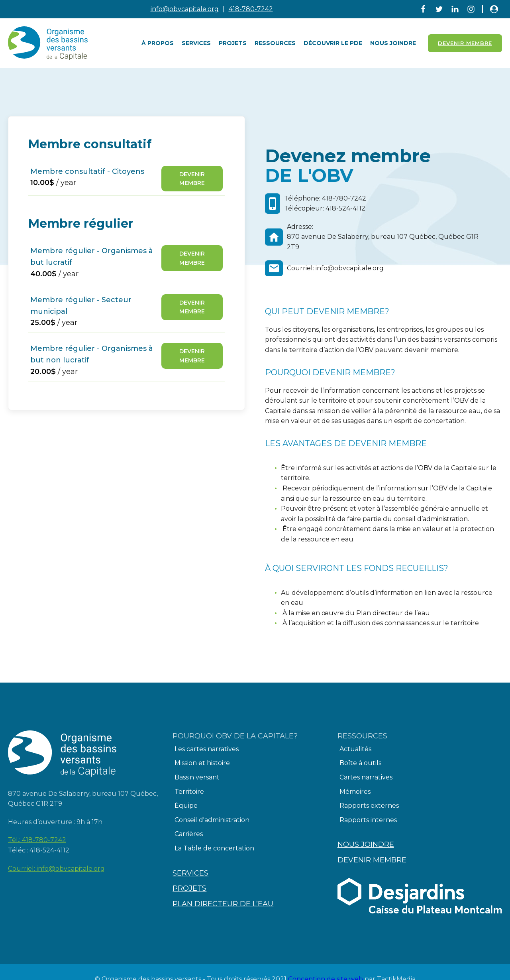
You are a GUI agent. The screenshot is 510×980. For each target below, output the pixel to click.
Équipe (186, 806)
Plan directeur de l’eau (223, 904)
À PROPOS (158, 43)
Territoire (189, 792)
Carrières (189, 834)
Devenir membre (192, 179)
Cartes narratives (366, 777)
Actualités (355, 749)
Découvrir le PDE (333, 43)
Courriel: (56, 869)
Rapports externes (369, 806)
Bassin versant (197, 777)
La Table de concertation (214, 848)
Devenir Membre (465, 43)
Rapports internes (368, 820)
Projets (233, 43)
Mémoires (355, 792)
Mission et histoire (202, 763)
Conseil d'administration (212, 820)
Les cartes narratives (207, 749)
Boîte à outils (360, 763)
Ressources (275, 43)
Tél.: (37, 840)
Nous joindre (393, 43)
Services (196, 43)
